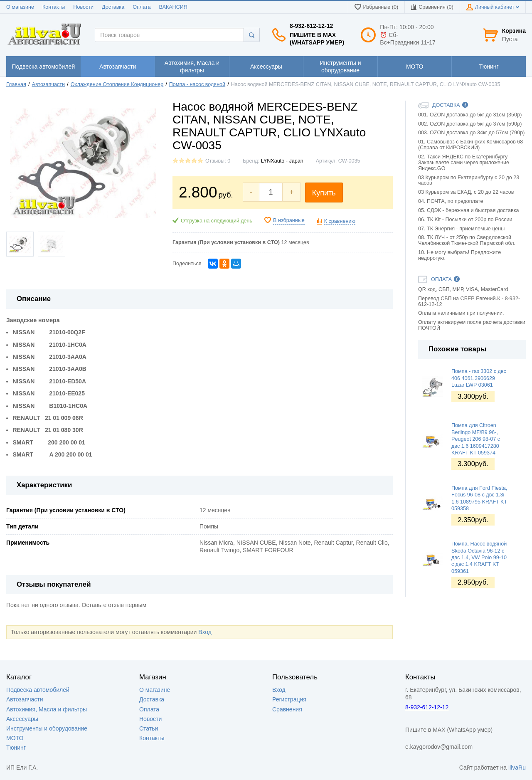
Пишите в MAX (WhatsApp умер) (317, 39)
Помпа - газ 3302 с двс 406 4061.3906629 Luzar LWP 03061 (479, 378)
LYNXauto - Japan (282, 161)
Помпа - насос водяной (197, 84)
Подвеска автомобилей (38, 690)
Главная (16, 84)
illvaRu (517, 768)
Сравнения (287, 709)
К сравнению (340, 221)
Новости (83, 7)
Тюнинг (16, 748)
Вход (205, 632)
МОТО (15, 738)
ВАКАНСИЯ (173, 7)
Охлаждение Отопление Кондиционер (117, 84)
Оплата (142, 7)
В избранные (289, 220)
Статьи (149, 728)
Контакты (54, 7)
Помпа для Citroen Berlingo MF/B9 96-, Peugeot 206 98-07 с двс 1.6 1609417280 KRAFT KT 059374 (476, 439)
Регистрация (289, 699)
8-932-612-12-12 (311, 26)
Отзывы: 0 (218, 161)
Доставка (113, 7)
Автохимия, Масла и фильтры (47, 709)
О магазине (20, 7)
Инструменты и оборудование (47, 728)
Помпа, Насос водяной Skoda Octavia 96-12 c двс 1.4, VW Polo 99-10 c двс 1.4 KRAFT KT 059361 (479, 557)
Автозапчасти (49, 84)
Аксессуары (22, 719)
